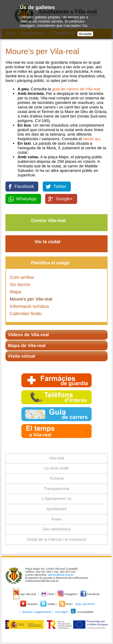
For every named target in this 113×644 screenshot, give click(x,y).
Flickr (48, 594)
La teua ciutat (56, 468)
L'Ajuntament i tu (56, 499)
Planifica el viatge (50, 263)
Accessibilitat (82, 612)
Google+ (64, 199)
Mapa (16, 292)
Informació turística (29, 306)
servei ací (91, 139)
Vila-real (56, 458)
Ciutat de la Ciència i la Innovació (56, 539)
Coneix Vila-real (48, 220)
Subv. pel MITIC (85, 604)
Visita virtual (22, 356)
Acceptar (85, 34)
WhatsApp (26, 199)
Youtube (29, 604)
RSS (66, 604)
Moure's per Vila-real (31, 299)
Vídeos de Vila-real (28, 335)
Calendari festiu (26, 313)
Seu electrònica (57, 529)
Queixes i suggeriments (37, 612)
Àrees (56, 519)
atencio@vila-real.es (61, 575)
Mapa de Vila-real (27, 345)
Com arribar (22, 277)
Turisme (57, 478)
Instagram (68, 594)
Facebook (24, 186)
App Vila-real (25, 594)
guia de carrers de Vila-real (76, 89)
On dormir (20, 284)
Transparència (56, 489)
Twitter (60, 186)
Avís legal (61, 612)
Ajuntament (56, 509)
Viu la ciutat (48, 242)
